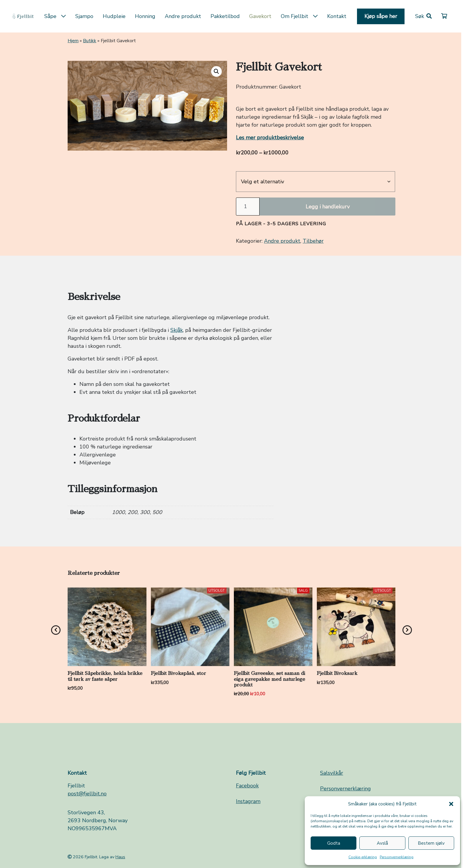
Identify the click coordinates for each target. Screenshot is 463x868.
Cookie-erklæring (363, 857)
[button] (451, 804)
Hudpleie (114, 16)
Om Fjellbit (299, 16)
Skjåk (177, 330)
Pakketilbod (225, 16)
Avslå (382, 843)
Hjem (73, 41)
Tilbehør (313, 241)
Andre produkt (183, 16)
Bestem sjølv (431, 843)
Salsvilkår (332, 773)
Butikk (90, 41)
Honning (145, 16)
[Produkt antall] (248, 207)
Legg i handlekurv (328, 207)
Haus (120, 857)
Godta (334, 843)
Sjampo (84, 16)
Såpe (55, 16)
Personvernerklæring (397, 857)
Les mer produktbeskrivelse (270, 138)
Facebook (247, 786)
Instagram (248, 801)
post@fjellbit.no (87, 794)
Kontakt (337, 16)
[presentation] (56, 630)
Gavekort (260, 16)
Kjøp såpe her (381, 16)
